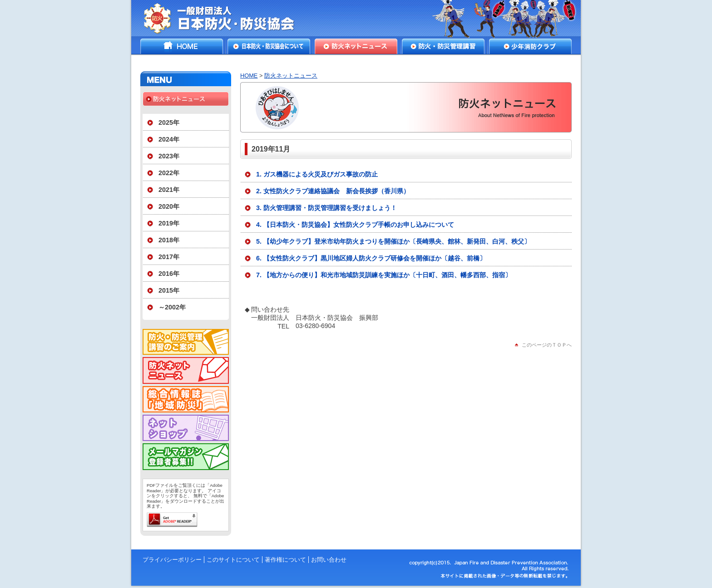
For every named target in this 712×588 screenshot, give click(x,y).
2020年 (169, 206)
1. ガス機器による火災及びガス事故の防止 (317, 174)
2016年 (169, 274)
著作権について (285, 560)
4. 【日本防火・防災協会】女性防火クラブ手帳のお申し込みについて (355, 225)
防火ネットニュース (356, 46)
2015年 (169, 290)
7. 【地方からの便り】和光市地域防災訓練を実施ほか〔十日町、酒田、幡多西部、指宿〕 (384, 275)
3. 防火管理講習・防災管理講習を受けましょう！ (326, 208)
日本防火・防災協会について (269, 46)
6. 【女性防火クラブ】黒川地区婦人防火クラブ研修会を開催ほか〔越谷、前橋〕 (371, 258)
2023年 (169, 156)
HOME (182, 46)
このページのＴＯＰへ (547, 345)
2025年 (169, 122)
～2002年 (172, 307)
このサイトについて (233, 560)
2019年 (169, 223)
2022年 (169, 173)
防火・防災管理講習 (443, 46)
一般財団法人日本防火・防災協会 (225, 18)
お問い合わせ (329, 560)
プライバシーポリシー (172, 560)
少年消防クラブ (530, 46)
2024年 (169, 139)
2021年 (169, 190)
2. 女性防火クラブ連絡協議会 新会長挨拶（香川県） (333, 191)
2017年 (169, 257)
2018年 (169, 240)
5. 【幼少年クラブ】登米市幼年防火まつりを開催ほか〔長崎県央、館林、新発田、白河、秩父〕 (393, 241)
